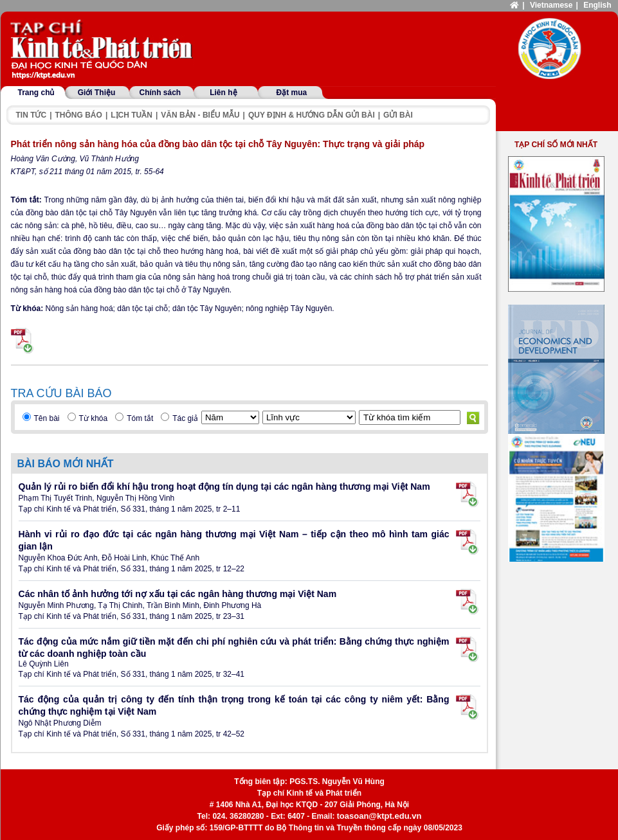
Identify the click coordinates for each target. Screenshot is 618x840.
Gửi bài (398, 115)
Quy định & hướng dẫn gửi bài (312, 115)
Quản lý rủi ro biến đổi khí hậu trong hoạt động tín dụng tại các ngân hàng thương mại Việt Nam (224, 487)
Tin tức (32, 115)
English (597, 5)
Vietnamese (551, 5)
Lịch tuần (132, 115)
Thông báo (79, 115)
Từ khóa (94, 418)
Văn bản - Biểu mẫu (200, 115)
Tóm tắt (140, 418)
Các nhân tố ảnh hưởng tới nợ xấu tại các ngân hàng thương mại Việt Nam (178, 594)
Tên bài (47, 418)
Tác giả (185, 418)
